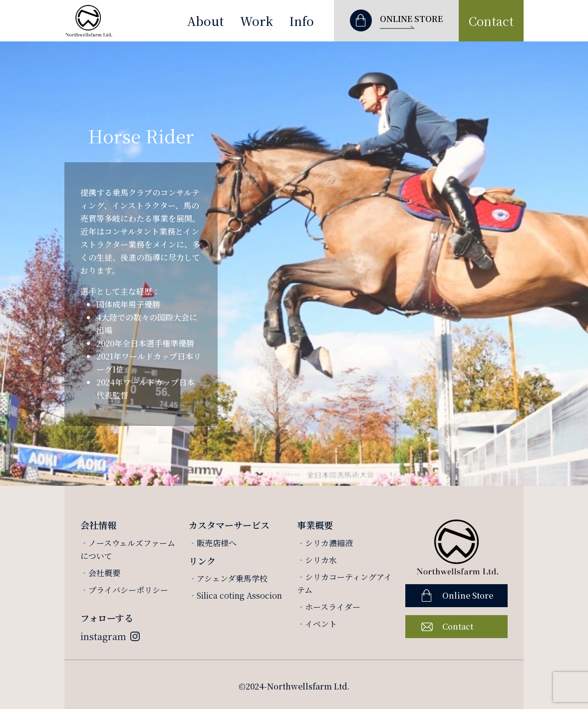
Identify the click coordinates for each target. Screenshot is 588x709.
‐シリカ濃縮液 (325, 543)
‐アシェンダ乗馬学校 (228, 578)
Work (257, 21)
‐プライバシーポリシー (124, 590)
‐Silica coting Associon (235, 595)
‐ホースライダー (329, 607)
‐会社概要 (100, 573)
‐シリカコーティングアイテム (344, 583)
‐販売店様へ (213, 543)
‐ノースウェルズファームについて (128, 549)
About (206, 21)
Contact (491, 21)
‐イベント (317, 624)
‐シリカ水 (317, 560)
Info (301, 21)
